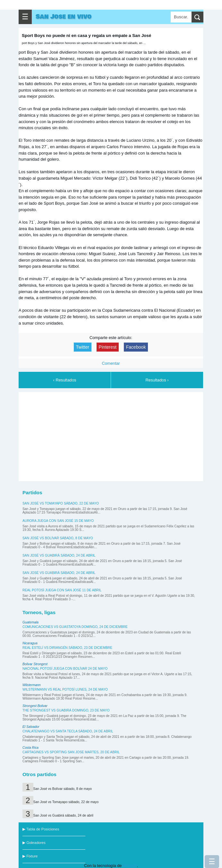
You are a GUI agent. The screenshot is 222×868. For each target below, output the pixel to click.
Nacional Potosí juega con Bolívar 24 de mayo (65, 669)
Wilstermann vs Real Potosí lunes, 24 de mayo (65, 689)
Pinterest (108, 347)
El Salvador (31, 727)
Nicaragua (30, 643)
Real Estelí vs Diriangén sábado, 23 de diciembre (67, 648)
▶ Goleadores (34, 843)
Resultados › (157, 380)
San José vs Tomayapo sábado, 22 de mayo (61, 503)
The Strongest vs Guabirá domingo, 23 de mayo (66, 710)
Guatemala (30, 622)
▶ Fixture (30, 856)
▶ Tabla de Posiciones (41, 829)
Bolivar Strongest (35, 664)
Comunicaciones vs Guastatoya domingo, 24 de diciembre (75, 627)
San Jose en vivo (64, 17)
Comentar (111, 363)
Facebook (136, 347)
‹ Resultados (65, 380)
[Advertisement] (111, 435)
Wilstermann (32, 685)
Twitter (83, 347)
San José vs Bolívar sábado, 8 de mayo (58, 538)
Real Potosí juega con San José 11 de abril (62, 590)
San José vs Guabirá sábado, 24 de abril (59, 555)
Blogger (130, 866)
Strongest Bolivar (35, 706)
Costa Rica (30, 748)
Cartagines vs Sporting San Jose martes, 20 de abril (71, 752)
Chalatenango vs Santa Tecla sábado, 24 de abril (68, 731)
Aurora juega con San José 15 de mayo (58, 521)
